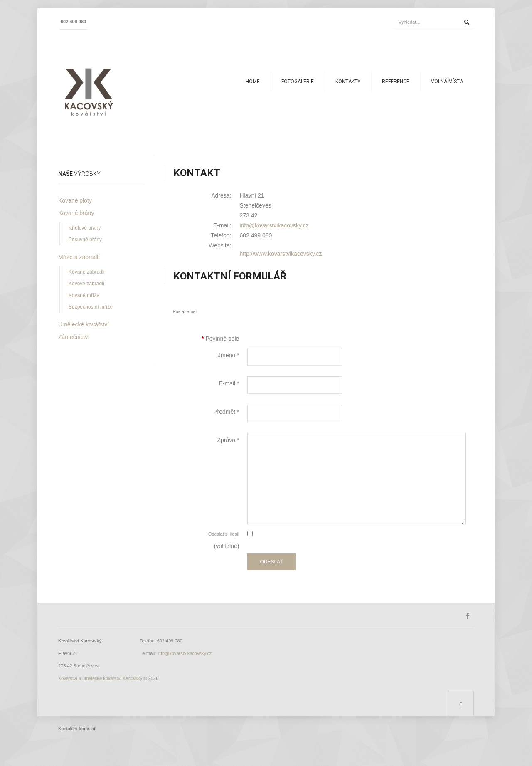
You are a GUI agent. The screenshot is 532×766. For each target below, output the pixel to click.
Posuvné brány (85, 240)
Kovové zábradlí (86, 284)
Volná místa (447, 82)
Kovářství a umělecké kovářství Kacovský (100, 678)
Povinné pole (220, 339)
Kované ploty (75, 200)
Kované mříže (84, 295)
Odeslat (271, 562)
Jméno (228, 355)
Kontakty (348, 82)
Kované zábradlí (87, 272)
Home (253, 82)
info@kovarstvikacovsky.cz (274, 225)
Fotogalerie (298, 82)
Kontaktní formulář (77, 729)
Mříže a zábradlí (79, 257)
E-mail (229, 383)
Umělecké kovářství (84, 324)
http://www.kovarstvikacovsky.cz (281, 254)
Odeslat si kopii (224, 534)
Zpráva (228, 440)
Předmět (226, 412)
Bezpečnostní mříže (91, 307)
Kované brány (76, 213)
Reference (396, 82)
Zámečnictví (74, 337)
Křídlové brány (85, 228)
